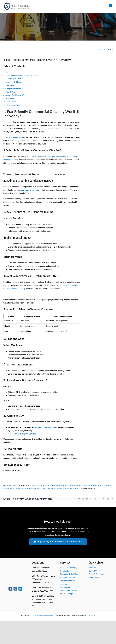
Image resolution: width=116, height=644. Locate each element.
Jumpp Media (92, 615)
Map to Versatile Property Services (22, 434)
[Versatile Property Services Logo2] (15, 564)
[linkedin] (20, 589)
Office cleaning (66, 587)
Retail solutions (66, 571)
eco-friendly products (30, 190)
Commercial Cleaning (95, 486)
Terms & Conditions (96, 574)
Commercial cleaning (69, 568)
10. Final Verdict (10, 102)
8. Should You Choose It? (14, 95)
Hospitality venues (68, 577)
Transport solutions (68, 581)
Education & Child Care (70, 574)
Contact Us (93, 571)
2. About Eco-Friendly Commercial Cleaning (21, 76)
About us (92, 568)
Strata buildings (66, 594)
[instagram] (15, 589)
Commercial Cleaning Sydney (45, 427)
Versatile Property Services (14, 137)
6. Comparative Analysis (13, 89)
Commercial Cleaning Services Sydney (35, 488)
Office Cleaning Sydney (76, 488)
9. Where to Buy (10, 98)
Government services (69, 590)
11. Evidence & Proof (12, 105)
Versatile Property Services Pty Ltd (44, 615)
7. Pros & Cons (10, 92)
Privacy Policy (94, 577)
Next (109, 49)
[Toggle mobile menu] (111, 6)
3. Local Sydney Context (13, 79)
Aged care (64, 584)
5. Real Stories (9, 85)
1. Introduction (9, 72)
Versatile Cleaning (11, 486)
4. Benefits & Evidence (13, 82)
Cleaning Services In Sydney (40, 486)
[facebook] (10, 589)
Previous (101, 49)
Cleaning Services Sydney (59, 486)
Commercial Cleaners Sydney (78, 486)
